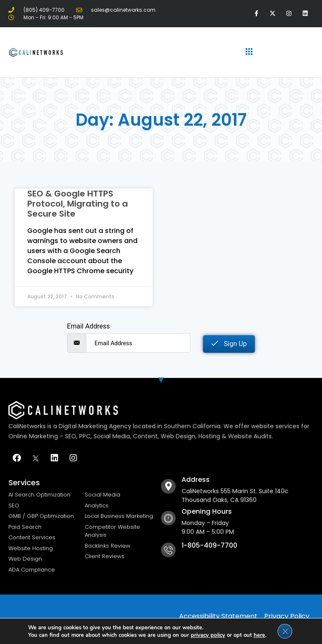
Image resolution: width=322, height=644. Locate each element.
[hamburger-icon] (249, 52)
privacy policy (208, 635)
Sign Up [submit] (229, 344)
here (259, 635)
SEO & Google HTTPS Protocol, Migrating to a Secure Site (78, 204)
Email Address (88, 326)
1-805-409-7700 (209, 545)
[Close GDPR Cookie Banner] (285, 631)
